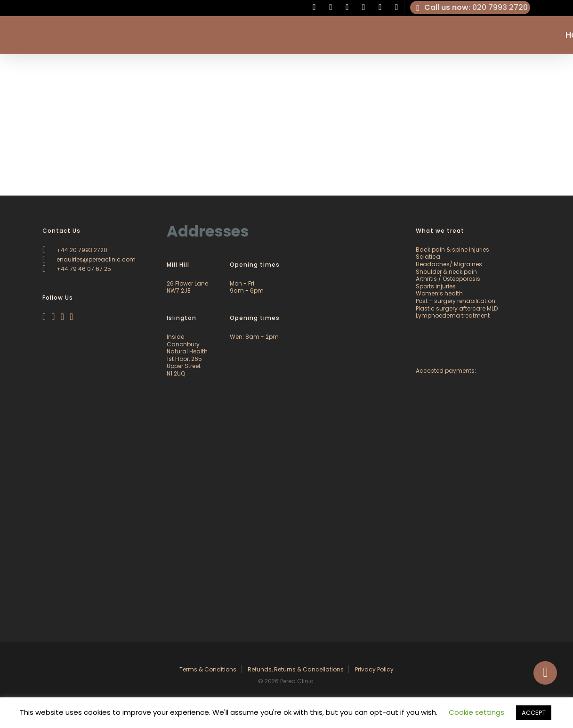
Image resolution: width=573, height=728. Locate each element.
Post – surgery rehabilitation (456, 301)
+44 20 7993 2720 (75, 250)
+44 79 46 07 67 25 (77, 269)
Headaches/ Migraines (449, 264)
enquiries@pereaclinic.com (89, 259)
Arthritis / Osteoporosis (448, 279)
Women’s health (439, 293)
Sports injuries (436, 286)
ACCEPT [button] (534, 713)
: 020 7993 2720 (470, 8)
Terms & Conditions (208, 669)
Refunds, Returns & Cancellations (296, 669)
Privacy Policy (374, 669)
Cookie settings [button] (476, 712)
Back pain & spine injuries (452, 249)
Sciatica (428, 257)
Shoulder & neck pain (446, 272)
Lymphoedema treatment (453, 315)
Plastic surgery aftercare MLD (457, 308)
